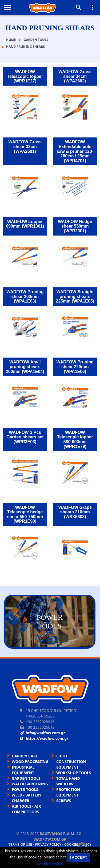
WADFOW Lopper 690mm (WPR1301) (25, 224)
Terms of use (20, 844)
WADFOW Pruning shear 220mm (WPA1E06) (75, 367)
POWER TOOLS (25, 789)
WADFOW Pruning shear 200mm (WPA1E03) (25, 296)
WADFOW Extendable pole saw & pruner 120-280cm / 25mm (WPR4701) (75, 151)
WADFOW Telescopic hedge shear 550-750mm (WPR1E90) (25, 514)
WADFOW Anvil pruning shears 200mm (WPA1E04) (25, 367)
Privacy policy (48, 844)
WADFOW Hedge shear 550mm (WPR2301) (75, 226)
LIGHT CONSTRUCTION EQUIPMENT (71, 762)
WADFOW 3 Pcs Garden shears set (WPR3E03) (25, 437)
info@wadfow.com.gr (43, 733)
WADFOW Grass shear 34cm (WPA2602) (75, 76)
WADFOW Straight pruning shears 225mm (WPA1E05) (75, 296)
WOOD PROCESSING (30, 762)
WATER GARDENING (30, 784)
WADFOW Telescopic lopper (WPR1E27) (25, 76)
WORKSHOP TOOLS (74, 773)
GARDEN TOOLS (26, 778)
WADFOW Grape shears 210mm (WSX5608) (75, 512)
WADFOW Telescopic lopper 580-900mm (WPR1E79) (75, 439)
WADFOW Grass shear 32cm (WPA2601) (25, 146)
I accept (79, 857)
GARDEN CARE (25, 756)
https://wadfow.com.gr (44, 738)
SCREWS (64, 801)
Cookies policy (50, 864)
